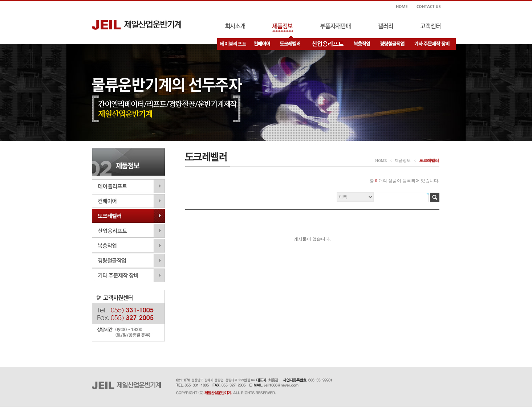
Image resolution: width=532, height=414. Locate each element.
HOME (381, 160)
